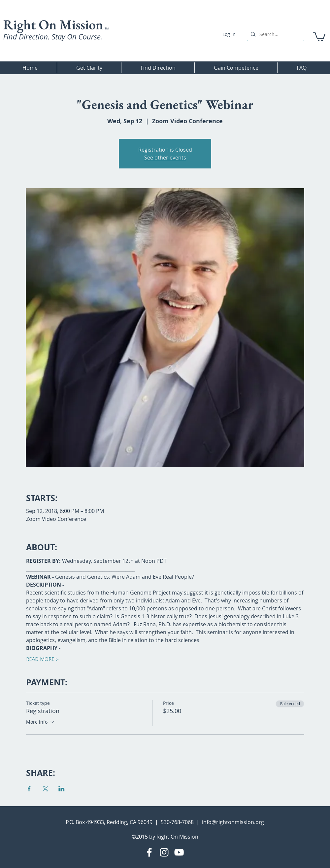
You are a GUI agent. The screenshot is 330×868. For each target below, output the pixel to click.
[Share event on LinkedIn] (62, 789)
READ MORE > (42, 660)
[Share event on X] (45, 789)
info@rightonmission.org (233, 822)
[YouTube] (179, 852)
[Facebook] (149, 852)
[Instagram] (164, 852)
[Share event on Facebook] (29, 789)
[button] (319, 36)
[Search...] (275, 34)
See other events (165, 158)
